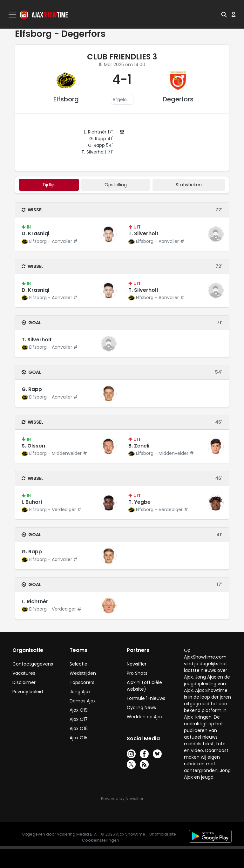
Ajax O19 (79, 710)
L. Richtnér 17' (98, 132)
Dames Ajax (83, 701)
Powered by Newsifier (122, 799)
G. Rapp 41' (101, 139)
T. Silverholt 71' (97, 152)
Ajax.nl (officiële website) (144, 686)
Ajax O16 (79, 728)
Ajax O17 (79, 719)
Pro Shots (137, 673)
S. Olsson (33, 446)
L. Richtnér (35, 601)
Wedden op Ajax (145, 717)
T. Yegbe (139, 502)
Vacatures (24, 673)
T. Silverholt (143, 233)
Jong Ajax (80, 692)
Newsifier (137, 664)
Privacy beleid (28, 692)
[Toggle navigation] (13, 15)
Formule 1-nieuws (146, 698)
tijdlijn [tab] (49, 185)
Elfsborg (66, 99)
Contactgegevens (33, 664)
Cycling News (141, 707)
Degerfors (178, 99)
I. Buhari (32, 502)
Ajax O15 (78, 738)
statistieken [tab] (189, 185)
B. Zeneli (139, 446)
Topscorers (82, 682)
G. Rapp (32, 389)
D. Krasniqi (35, 233)
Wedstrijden (83, 673)
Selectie (78, 664)
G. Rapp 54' (100, 145)
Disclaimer (24, 682)
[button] (224, 14)
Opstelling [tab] (116, 185)
